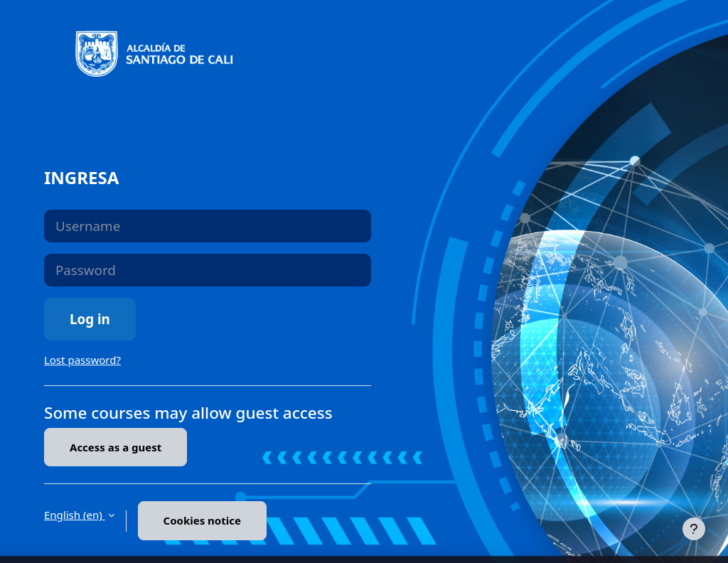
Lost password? (82, 360)
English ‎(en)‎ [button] (75, 515)
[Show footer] (694, 529)
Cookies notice (202, 520)
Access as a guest (116, 447)
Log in (90, 319)
